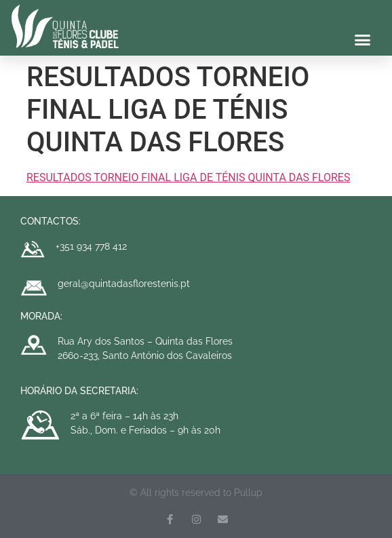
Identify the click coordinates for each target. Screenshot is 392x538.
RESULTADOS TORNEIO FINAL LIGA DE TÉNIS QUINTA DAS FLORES (188, 177)
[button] (363, 40)
